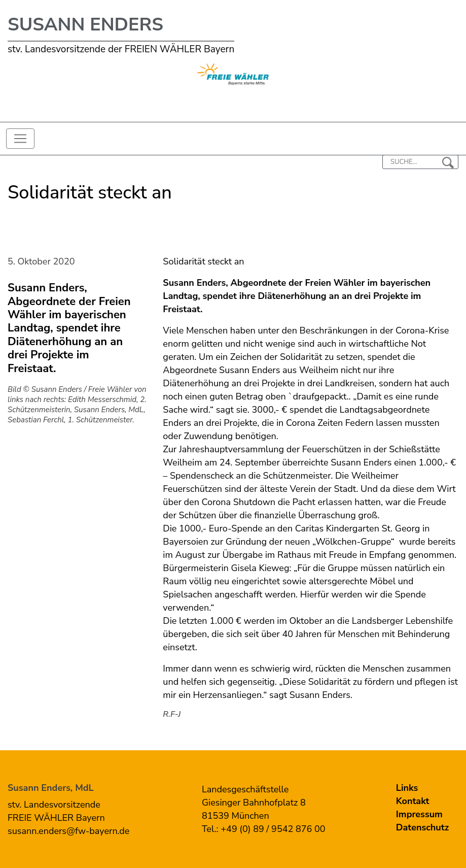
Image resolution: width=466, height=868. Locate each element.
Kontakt (413, 801)
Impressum (419, 814)
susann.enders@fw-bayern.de (68, 831)
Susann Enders (85, 25)
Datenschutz (422, 827)
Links (407, 788)
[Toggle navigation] (20, 139)
